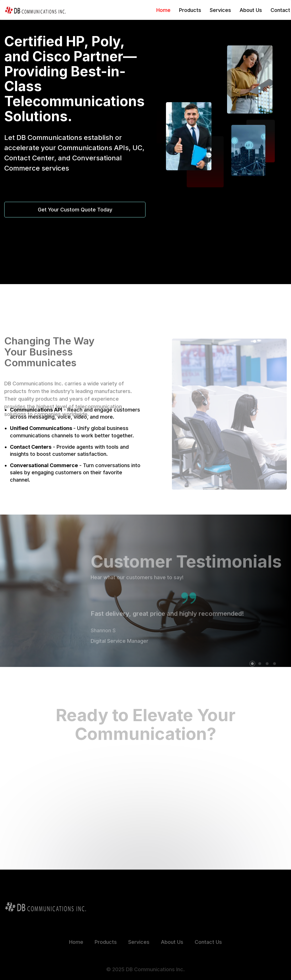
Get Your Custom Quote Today (75, 210)
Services (220, 10)
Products (190, 10)
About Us (251, 10)
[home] (35, 10)
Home (163, 10)
